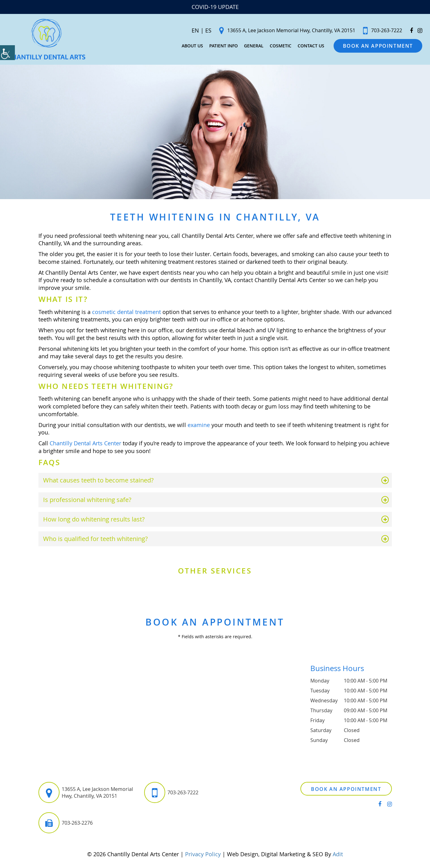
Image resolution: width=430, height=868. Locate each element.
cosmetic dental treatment (126, 314)
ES (202, 32)
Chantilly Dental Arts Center (85, 445)
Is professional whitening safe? (87, 502)
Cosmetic (274, 47)
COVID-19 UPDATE (215, 7)
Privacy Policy (203, 856)
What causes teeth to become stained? (98, 482)
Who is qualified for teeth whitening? (95, 541)
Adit (338, 856)
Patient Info (217, 47)
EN (189, 32)
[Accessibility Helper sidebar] (7, 53)
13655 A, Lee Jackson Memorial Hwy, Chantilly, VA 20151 (281, 32)
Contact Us (305, 47)
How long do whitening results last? (94, 521)
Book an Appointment (372, 47)
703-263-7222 (376, 32)
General (248, 47)
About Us (186, 47)
